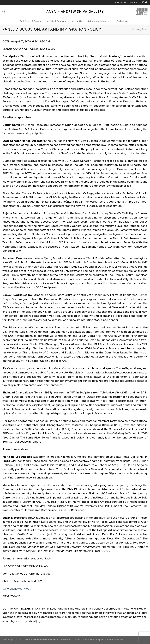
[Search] (4, 11)
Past (145, 30)
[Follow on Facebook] (140, 2)
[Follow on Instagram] (143, 2)
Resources (121, 2)
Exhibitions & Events (31, 21)
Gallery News (124, 21)
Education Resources (100, 21)
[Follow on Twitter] (146, 2)
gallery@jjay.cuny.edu (17, 589)
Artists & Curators (57, 21)
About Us (78, 21)
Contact (133, 2)
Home (136, 30)
